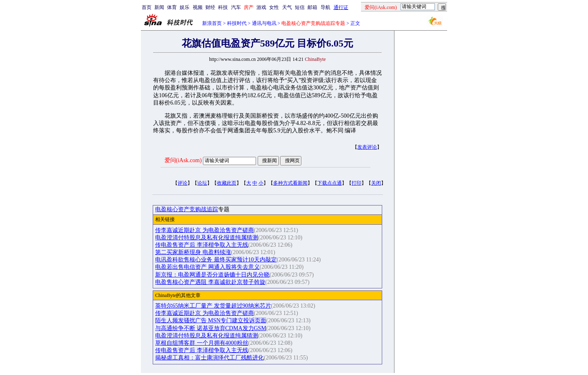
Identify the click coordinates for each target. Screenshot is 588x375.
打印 (356, 183)
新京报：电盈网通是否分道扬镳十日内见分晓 (212, 275)
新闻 (159, 7)
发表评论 (367, 147)
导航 (325, 7)
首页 (147, 7)
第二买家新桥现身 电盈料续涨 (193, 252)
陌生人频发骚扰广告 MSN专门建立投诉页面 (211, 320)
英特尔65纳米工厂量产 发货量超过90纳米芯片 (213, 306)
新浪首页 (212, 23)
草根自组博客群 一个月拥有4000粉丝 (202, 343)
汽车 (236, 7)
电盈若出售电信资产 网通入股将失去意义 (207, 267)
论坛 (202, 183)
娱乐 (185, 7)
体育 (172, 7)
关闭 (376, 183)
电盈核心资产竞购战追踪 (187, 209)
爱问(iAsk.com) (183, 160)
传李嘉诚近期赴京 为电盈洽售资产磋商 (205, 230)
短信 (300, 7)
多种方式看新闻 (290, 183)
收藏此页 (227, 183)
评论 (183, 183)
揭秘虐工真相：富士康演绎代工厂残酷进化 (209, 358)
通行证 (341, 7)
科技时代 (237, 23)
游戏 (261, 7)
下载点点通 (330, 183)
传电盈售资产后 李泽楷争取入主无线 (202, 245)
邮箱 (312, 7)
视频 (198, 7)
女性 (274, 7)
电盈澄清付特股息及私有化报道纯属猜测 (207, 238)
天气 (287, 7)
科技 (223, 7)
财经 (210, 7)
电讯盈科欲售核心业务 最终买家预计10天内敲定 (216, 260)
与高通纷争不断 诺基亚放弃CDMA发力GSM (211, 328)
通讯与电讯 (264, 23)
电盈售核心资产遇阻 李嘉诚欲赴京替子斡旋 (210, 282)
